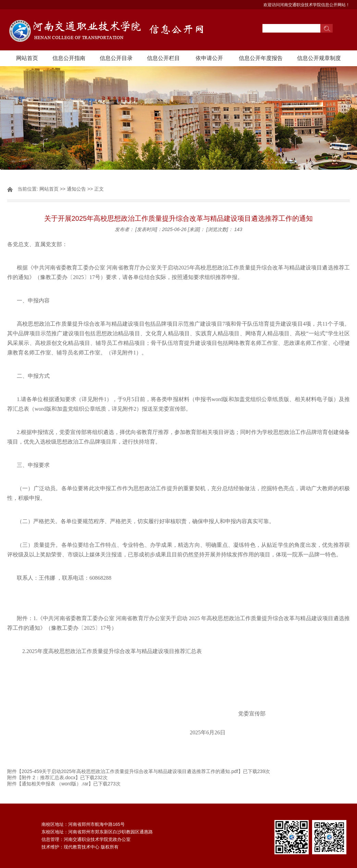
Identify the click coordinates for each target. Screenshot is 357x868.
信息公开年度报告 (261, 58)
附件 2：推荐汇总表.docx (48, 777)
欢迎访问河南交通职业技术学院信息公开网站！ (307, 5)
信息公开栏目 (163, 58)
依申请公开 (209, 58)
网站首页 (27, 58)
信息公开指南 (69, 58)
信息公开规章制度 (319, 58)
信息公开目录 (116, 58)
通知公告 (76, 189)
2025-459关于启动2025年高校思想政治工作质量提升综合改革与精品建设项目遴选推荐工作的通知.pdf (130, 771)
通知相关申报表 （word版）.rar (55, 784)
